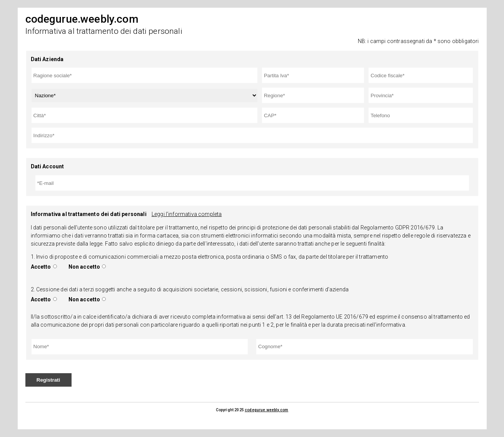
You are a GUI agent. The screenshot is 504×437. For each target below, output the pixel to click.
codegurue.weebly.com (266, 410)
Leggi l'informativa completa (187, 214)
